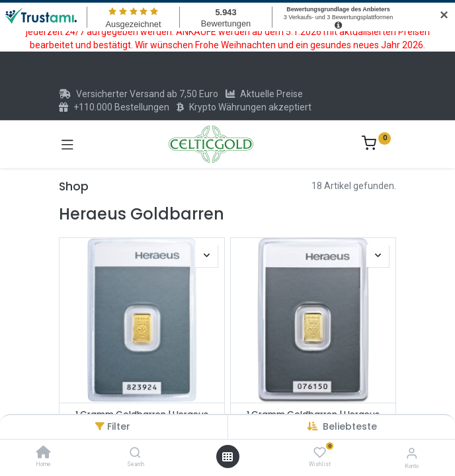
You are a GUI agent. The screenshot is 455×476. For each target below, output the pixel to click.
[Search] (135, 454)
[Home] (44, 454)
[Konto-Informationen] (412, 453)
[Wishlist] (320, 453)
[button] (350, 426)
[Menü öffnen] (227, 457)
